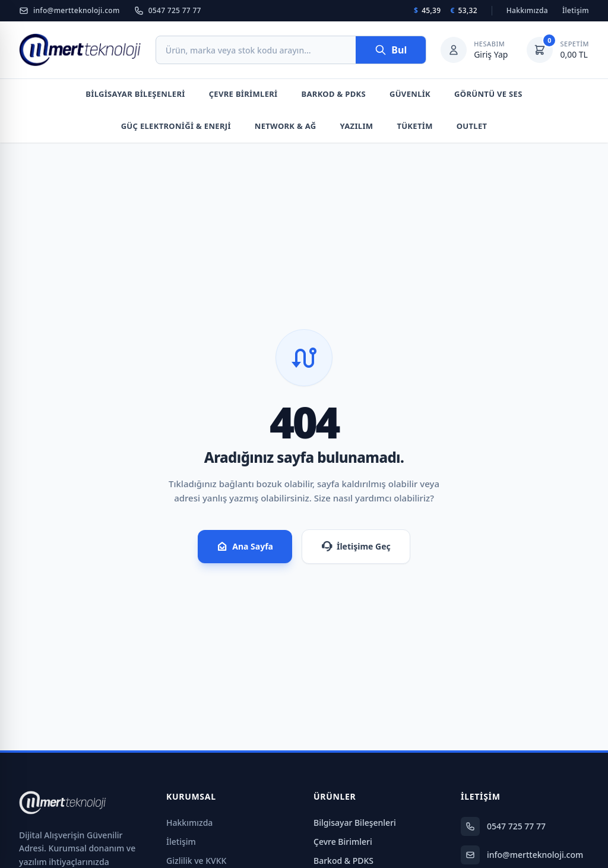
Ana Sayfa (245, 547)
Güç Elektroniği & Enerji (176, 126)
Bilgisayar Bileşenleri (135, 94)
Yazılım (357, 126)
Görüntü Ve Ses (488, 94)
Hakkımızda (527, 11)
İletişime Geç (356, 547)
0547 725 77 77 (168, 11)
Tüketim (414, 126)
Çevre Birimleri (243, 94)
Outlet (472, 126)
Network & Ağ (286, 126)
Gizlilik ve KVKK (196, 861)
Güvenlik (410, 94)
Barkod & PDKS (334, 94)
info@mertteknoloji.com (69, 11)
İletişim (576, 11)
